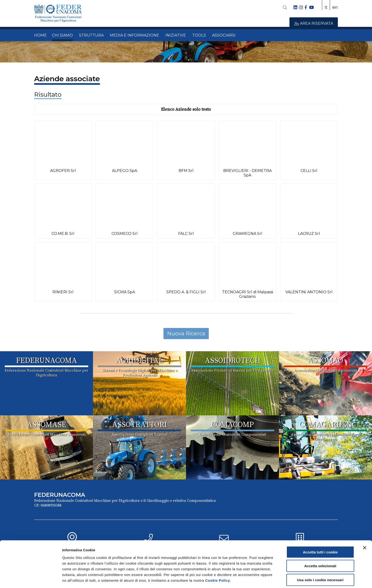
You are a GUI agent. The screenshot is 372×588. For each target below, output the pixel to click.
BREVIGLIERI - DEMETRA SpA (247, 173)
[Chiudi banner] (365, 531)
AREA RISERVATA (314, 23)
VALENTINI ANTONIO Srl (309, 292)
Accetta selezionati (320, 549)
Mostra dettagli (250, 579)
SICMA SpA (125, 292)
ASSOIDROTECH (233, 361)
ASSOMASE (47, 425)
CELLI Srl (309, 171)
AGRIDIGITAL (139, 361)
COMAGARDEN (326, 425)
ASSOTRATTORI (140, 425)
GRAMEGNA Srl (248, 234)
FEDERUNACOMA (47, 361)
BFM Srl (186, 171)
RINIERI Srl (63, 292)
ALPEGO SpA (125, 171)
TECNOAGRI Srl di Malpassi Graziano (248, 294)
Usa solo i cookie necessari (320, 563)
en (335, 7)
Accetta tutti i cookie (320, 535)
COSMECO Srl (125, 234)
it (326, 7)
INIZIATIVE (176, 35)
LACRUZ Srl (309, 234)
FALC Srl (186, 234)
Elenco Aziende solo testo (186, 109)
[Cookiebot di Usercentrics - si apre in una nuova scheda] (31, 579)
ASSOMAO (325, 361)
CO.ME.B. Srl (63, 234)
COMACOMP (233, 425)
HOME (40, 35)
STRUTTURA (91, 35)
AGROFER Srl (63, 171)
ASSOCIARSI (224, 35)
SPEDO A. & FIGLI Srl (186, 292)
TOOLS (199, 35)
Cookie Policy (218, 563)
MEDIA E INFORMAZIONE (135, 35)
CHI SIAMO (62, 35)
